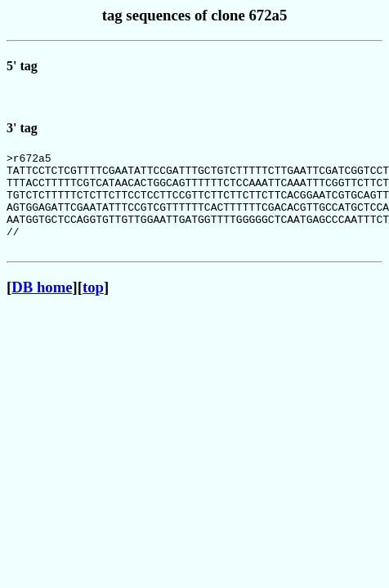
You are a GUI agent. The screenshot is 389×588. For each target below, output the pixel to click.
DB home (42, 309)
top (93, 309)
